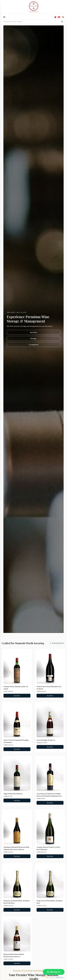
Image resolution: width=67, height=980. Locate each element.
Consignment (34, 345)
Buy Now (17, 696)
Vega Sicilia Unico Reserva (13, 794)
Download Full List (57, 643)
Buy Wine (33, 332)
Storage (33, 338)
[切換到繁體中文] (59, 17)
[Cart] (63, 17)
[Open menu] (4, 17)
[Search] (62, 22)
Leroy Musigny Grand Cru (46, 740)
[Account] (55, 17)
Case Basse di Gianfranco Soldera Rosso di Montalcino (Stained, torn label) (49, 796)
